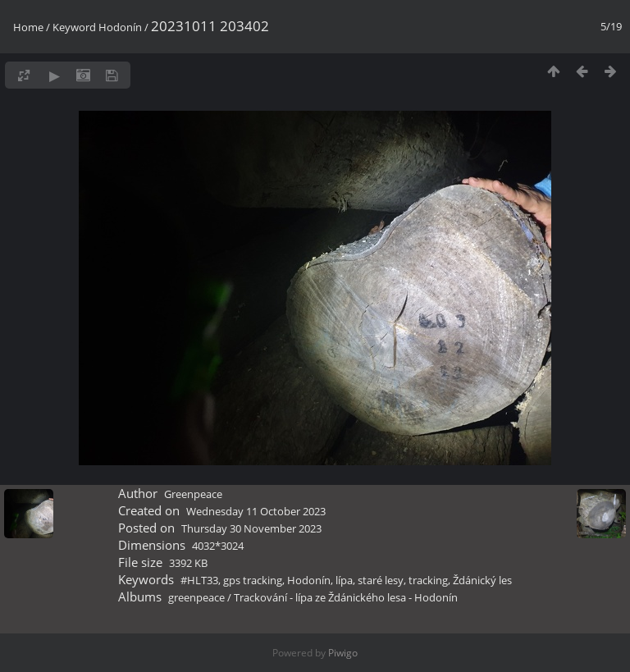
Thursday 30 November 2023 (251, 528)
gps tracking (253, 580)
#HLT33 (199, 580)
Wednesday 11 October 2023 (256, 511)
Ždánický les (482, 580)
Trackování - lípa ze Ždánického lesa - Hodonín (346, 597)
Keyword (74, 27)
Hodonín (120, 27)
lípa (344, 580)
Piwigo (343, 653)
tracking (428, 580)
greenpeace (196, 597)
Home (28, 27)
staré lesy (381, 580)
